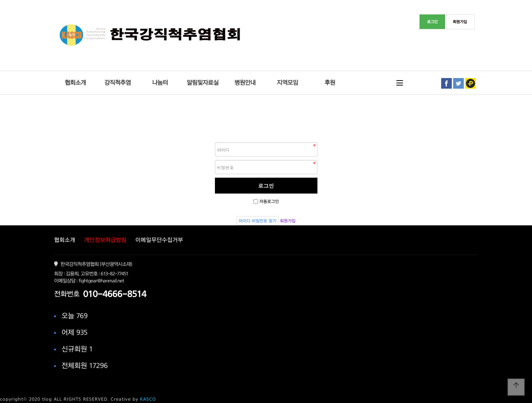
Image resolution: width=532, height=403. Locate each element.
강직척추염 (118, 82)
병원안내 (245, 82)
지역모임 (287, 82)
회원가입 (288, 221)
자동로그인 (269, 201)
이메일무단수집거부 (159, 240)
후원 (330, 82)
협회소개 (75, 82)
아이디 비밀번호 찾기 (258, 221)
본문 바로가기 (0, 0)
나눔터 (160, 82)
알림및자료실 (203, 82)
